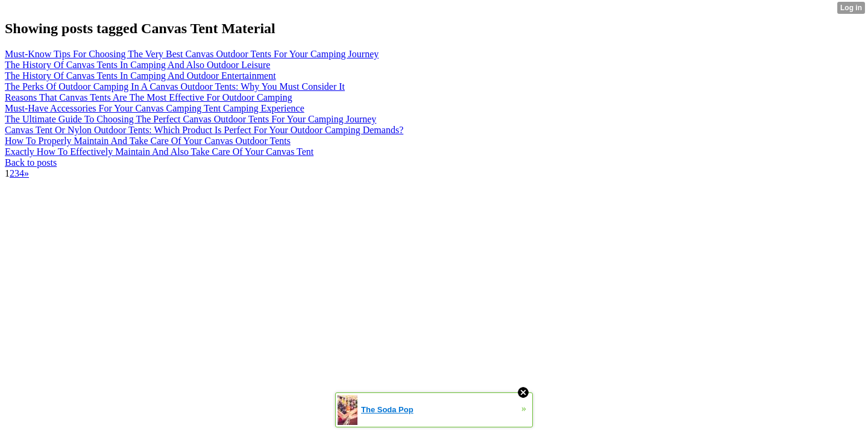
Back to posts (31, 162)
